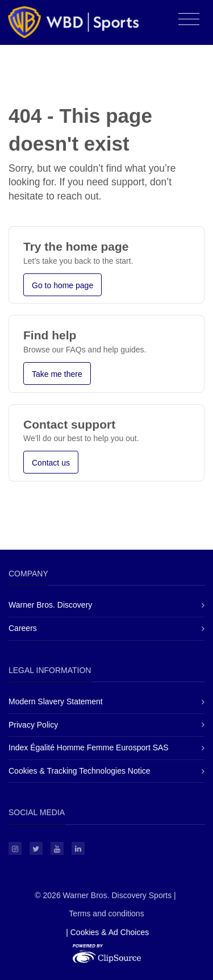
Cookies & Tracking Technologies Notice (80, 771)
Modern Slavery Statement (56, 701)
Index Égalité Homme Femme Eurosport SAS (89, 748)
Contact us (51, 463)
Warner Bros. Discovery (50, 605)
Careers (23, 628)
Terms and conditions (106, 913)
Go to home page (62, 285)
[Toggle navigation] (189, 20)
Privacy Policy (33, 725)
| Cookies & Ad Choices (107, 932)
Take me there (57, 374)
